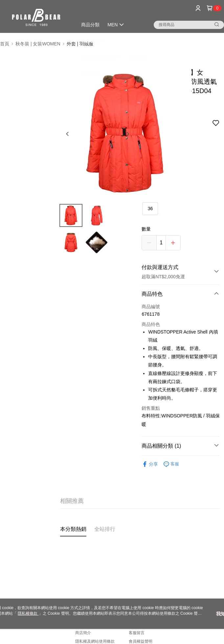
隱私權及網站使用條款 (95, 641)
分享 (150, 464)
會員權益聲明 (141, 641)
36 (150, 209)
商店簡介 (83, 633)
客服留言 (137, 633)
